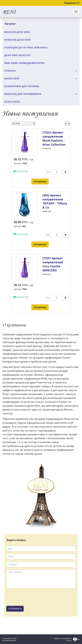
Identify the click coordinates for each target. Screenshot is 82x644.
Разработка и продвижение (63, 638)
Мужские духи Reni (18, 40)
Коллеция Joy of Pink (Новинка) (26, 48)
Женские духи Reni (17, 32)
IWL (76, 640)
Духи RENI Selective (17, 55)
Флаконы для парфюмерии (23, 94)
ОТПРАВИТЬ (15, 609)
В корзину (40, 181)
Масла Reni (12, 79)
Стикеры (10, 71)
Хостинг (69, 640)
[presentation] (31, 597)
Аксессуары (12, 102)
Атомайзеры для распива (22, 86)
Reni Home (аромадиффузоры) (25, 63)
